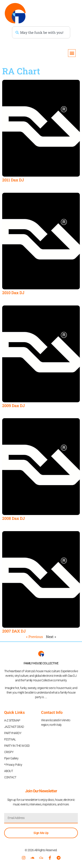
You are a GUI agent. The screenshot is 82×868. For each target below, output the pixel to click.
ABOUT (9, 771)
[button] (72, 53)
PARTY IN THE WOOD (17, 746)
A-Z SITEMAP (12, 720)
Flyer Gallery (11, 758)
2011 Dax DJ (13, 180)
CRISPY (9, 752)
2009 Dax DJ (13, 406)
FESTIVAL (10, 739)
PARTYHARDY (13, 733)
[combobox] (41, 32)
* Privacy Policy (13, 765)
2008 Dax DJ (13, 518)
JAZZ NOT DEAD (14, 727)
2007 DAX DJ (14, 631)
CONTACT (10, 777)
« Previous (34, 637)
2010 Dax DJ (13, 293)
